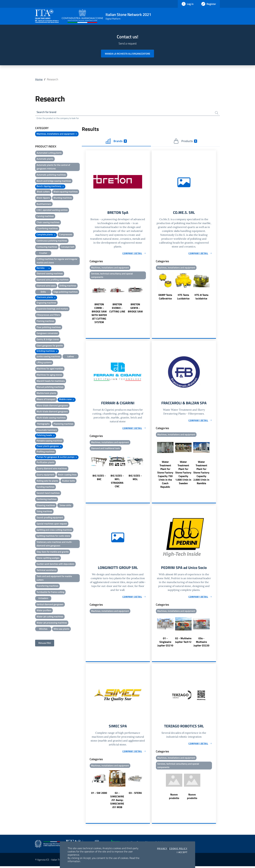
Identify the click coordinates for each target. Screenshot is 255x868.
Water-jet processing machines (52, 623)
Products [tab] (185, 141)
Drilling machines (68, 286)
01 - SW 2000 (99, 795)
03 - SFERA (135, 795)
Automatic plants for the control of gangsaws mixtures (53, 167)
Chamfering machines (47, 229)
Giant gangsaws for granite (50, 346)
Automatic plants (45, 159)
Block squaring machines (66, 192)
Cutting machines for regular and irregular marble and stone (57, 261)
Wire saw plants (61, 629)
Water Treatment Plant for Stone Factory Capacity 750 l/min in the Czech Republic (165, 476)
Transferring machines (47, 586)
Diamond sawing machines (50, 274)
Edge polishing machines (66, 292)
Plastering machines (63, 424)
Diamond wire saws (46, 286)
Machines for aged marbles (50, 369)
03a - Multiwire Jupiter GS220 (201, 643)
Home (39, 79)
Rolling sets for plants (47, 481)
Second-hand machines (48, 493)
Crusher (43, 253)
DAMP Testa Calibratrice (165, 297)
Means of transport (46, 399)
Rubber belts (69, 481)
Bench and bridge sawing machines (54, 181)
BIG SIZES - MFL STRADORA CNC (117, 482)
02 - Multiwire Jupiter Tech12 (183, 642)
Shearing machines (46, 506)
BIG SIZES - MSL (135, 479)
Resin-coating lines (67, 475)
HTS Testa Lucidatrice (183, 297)
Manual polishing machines (50, 387)
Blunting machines (63, 198)
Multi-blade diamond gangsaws (52, 412)
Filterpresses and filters (48, 315)
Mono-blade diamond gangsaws (52, 406)
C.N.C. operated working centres (52, 210)
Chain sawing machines (48, 223)
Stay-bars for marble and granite (53, 552)
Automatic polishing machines (51, 175)
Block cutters (43, 192)
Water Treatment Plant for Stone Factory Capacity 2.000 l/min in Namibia (201, 474)
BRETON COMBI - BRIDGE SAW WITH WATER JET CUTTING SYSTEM (99, 314)
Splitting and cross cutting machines (54, 530)
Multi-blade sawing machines (51, 418)
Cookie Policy (178, 849)
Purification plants (46, 463)
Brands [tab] (116, 141)
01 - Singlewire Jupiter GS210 (165, 643)
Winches (43, 629)
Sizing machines (44, 512)
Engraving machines (46, 303)
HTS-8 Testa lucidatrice (201, 297)
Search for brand (47, 112)
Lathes (71, 357)
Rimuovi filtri (45, 643)
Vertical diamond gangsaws (50, 605)
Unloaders (43, 598)
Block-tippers (43, 198)
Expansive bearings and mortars (52, 309)
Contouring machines (47, 247)
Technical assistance (47, 570)
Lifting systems (44, 363)
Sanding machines (46, 487)
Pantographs (43, 424)
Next (148, 303)
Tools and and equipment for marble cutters (54, 578)
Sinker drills (65, 506)
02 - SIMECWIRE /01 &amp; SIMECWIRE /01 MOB (117, 802)
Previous (87, 303)
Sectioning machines (47, 499)
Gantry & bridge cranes (48, 340)
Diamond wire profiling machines (53, 280)
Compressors (66, 235)
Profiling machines (46, 452)
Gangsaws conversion (47, 334)
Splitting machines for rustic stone (53, 536)
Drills (43, 292)
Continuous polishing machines (52, 241)
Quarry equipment (45, 475)
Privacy (162, 849)
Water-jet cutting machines (50, 617)
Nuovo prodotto (174, 798)
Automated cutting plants (49, 153)
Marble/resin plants (46, 393)
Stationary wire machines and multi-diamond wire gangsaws (54, 544)
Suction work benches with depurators (55, 564)
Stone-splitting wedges (48, 558)
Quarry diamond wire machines (52, 469)
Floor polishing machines (49, 327)
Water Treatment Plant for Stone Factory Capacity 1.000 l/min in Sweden (183, 474)
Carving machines (45, 217)
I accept (182, 852)
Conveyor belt (68, 247)
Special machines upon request (52, 524)
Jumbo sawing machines (48, 357)
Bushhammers (44, 204)
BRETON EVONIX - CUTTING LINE (117, 309)
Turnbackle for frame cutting (50, 592)
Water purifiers (44, 611)
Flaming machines (45, 321)
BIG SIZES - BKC (99, 479)
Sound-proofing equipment (50, 518)
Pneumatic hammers (47, 430)
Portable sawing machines (49, 441)
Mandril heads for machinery (51, 381)
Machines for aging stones (49, 375)
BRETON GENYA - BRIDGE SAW (135, 309)
